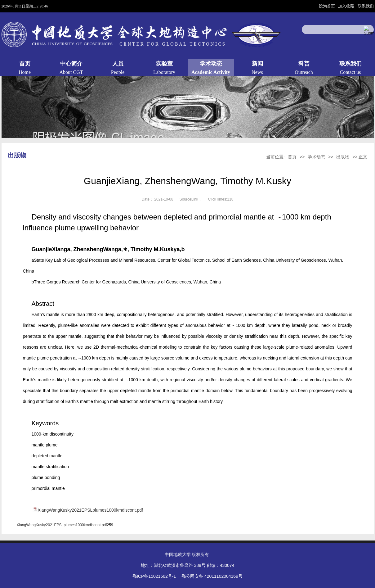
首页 (292, 157)
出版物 (343, 157)
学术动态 (316, 157)
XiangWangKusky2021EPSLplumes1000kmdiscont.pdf (90, 510)
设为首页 (328, 6)
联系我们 (366, 6)
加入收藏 (347, 6)
